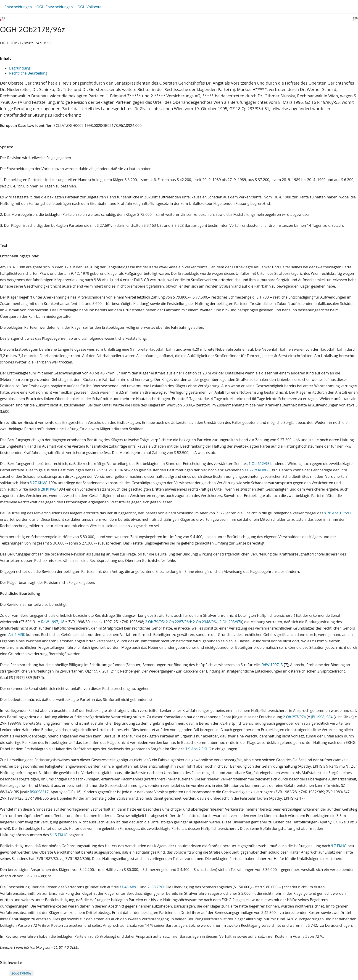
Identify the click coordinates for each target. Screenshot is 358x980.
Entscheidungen (18, 7)
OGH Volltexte (89, 7)
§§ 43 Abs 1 (129, 887)
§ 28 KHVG (47, 489)
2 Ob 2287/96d (178, 622)
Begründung (20, 68)
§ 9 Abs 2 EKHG (198, 749)
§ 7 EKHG (339, 846)
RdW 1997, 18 (53, 622)
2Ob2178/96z (21, 973)
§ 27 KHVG (39, 483)
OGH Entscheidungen (54, 7)
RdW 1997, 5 (272, 665)
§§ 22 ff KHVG (256, 470)
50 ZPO (158, 887)
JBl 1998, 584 (322, 717)
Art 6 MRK (17, 635)
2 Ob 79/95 (154, 622)
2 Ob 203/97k (231, 622)
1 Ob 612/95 (259, 464)
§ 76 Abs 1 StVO (337, 513)
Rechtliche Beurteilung (28, 73)
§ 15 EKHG (59, 835)
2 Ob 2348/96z (205, 622)
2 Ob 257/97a (294, 717)
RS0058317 (39, 792)
